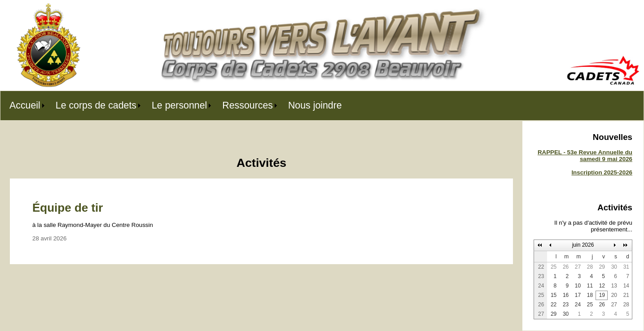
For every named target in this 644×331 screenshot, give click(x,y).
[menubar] (176, 106)
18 (590, 295)
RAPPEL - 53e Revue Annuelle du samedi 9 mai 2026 (585, 156)
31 (626, 267)
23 (566, 305)
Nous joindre (315, 105)
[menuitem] (24, 106)
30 (614, 267)
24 (578, 305)
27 (578, 267)
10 (578, 286)
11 (590, 286)
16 (566, 295)
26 (566, 267)
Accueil (25, 105)
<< (540, 245)
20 (614, 295)
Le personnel (179, 105)
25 (554, 267)
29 (602, 267)
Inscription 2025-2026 (602, 172)
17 (578, 295)
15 (554, 295)
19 (602, 295)
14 (626, 286)
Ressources (248, 105)
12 (602, 286)
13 (614, 286)
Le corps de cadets (96, 105)
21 (626, 295)
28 (590, 267)
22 (554, 305)
